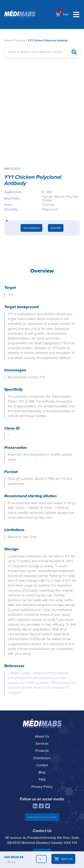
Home (8, 41)
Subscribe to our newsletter (42, 817)
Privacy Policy (42, 787)
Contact (42, 765)
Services (42, 744)
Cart (62, 14)
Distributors (42, 758)
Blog (42, 772)
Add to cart (67, 859)
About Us (42, 736)
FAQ (42, 779)
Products (20, 41)
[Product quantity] (41, 859)
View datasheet (31, 228)
